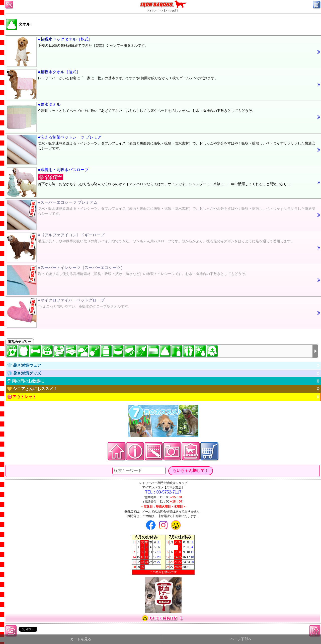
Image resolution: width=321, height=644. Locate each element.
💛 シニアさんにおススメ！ (32, 389)
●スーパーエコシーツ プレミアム (161, 209)
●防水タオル (161, 108)
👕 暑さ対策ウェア (24, 365)
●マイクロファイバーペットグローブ (161, 304)
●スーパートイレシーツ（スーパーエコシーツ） (161, 271)
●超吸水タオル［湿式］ (161, 76)
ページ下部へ (241, 639)
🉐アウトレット (22, 397)
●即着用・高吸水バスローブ (161, 178)
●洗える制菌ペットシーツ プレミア (161, 144)
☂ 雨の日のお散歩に (26, 381)
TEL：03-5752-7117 (163, 492)
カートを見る (81, 639)
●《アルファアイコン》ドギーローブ (161, 239)
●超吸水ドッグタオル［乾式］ (161, 43)
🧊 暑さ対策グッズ (24, 373)
